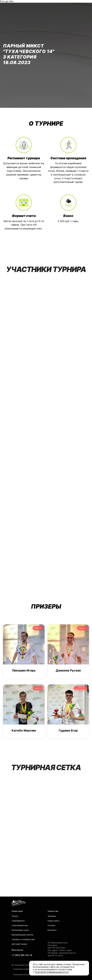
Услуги (15, 916)
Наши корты (53, 921)
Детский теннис (19, 944)
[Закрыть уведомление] (87, 963)
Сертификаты (18, 921)
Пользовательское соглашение (28, 974)
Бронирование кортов (22, 935)
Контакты (52, 930)
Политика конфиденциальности (28, 969)
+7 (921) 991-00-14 (22, 955)
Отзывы (51, 925)
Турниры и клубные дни (23, 939)
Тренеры (52, 916)
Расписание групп (20, 930)
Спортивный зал (20, 925)
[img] (19, 903)
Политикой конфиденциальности (52, 972)
